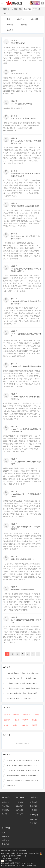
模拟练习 (7, 715)
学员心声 (19, 814)
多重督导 (36, 715)
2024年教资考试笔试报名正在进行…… (25, 118)
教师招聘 (25, 725)
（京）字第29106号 (29, 866)
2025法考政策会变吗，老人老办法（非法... (23, 698)
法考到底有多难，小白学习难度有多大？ (22, 683)
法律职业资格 (17, 9)
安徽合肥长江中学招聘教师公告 (22, 590)
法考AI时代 (11, 785)
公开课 (5, 814)
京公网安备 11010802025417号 (14, 856)
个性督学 (35, 720)
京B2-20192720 (27, 863)
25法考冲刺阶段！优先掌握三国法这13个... (23, 775)
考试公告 (21, 19)
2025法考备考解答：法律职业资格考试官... (23, 693)
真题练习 (16, 725)
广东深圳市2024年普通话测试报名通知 (25, 206)
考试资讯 (35, 19)
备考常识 (10, 30)
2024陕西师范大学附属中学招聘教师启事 (26, 366)
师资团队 (5, 810)
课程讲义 (25, 720)
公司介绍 (19, 802)
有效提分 (7, 725)
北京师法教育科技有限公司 (25, 853)
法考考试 (33, 802)
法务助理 (5, 836)
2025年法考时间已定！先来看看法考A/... (22, 678)
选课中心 (5, 802)
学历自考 (37, 9)
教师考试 (27, 9)
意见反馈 (19, 810)
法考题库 (33, 819)
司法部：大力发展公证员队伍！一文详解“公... (24, 760)
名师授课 (16, 720)
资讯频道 (6, 9)
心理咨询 (6, 14)
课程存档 (22, 850)
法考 (4, 833)
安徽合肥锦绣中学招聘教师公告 (22, 559)
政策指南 (24, 25)
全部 (8, 19)
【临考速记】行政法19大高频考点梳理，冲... (24, 770)
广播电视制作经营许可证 (10, 866)
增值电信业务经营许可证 (10, 863)
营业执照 (9, 861)
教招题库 (33, 823)
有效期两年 (26, 715)
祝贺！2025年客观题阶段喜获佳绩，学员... (23, 765)
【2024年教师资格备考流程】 (22, 104)
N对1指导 (16, 715)
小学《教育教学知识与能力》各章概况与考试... (24, 673)
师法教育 (19, 806)
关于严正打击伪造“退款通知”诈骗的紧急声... (23, 780)
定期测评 (7, 720)
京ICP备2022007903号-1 (11, 858)
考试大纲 (10, 25)
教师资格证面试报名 (18, 43)
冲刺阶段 (35, 725)
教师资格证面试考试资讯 (20, 73)
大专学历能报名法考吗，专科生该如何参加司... (24, 688)
